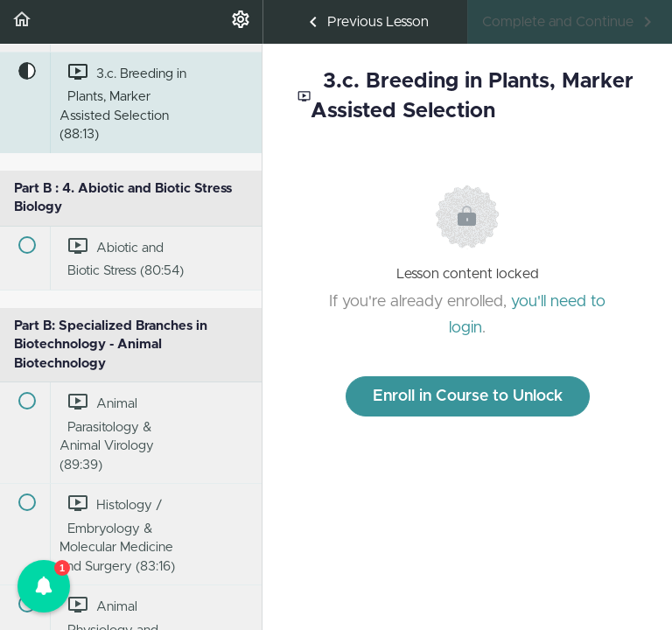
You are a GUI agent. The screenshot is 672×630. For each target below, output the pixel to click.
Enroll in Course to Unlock (468, 396)
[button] (22, 22)
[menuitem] (241, 22)
